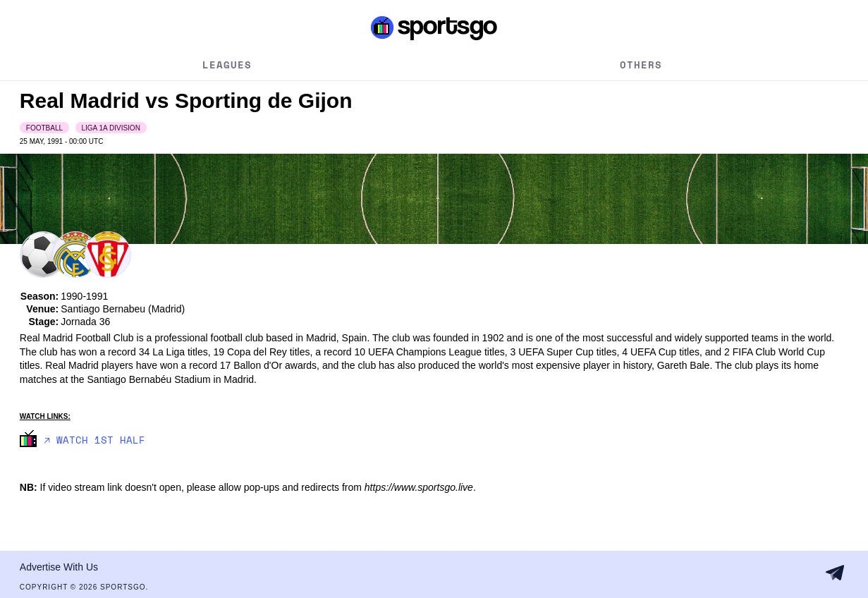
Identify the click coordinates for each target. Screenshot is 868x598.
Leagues (227, 65)
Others (641, 65)
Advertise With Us (59, 567)
